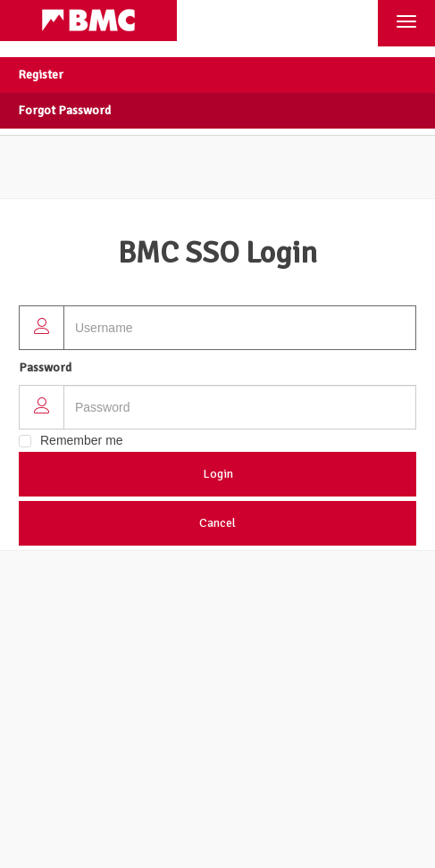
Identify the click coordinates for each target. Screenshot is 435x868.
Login (218, 474)
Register (41, 75)
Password (45, 367)
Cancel (217, 523)
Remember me (82, 441)
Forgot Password (64, 110)
